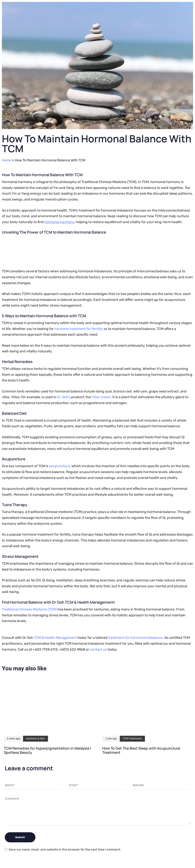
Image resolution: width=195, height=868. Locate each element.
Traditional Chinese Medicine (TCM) (29, 609)
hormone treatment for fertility (79, 329)
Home (7, 160)
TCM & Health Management (55, 638)
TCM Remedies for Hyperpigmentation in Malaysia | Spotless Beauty (47, 750)
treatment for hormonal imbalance (135, 638)
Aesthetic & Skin (36, 738)
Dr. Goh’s (64, 397)
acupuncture (60, 466)
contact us (98, 649)
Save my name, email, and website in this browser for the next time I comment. (65, 849)
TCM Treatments (132, 738)
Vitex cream (101, 397)
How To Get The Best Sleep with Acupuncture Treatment (141, 750)
